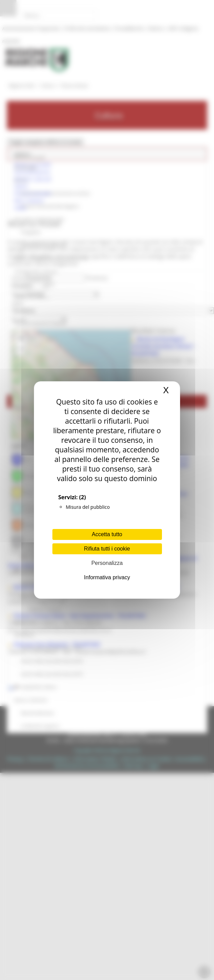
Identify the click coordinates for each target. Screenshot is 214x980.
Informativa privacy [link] (107, 577)
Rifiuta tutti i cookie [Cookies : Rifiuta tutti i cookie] (107, 549)
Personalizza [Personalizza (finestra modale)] (107, 563)
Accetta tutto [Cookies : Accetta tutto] (107, 534)
